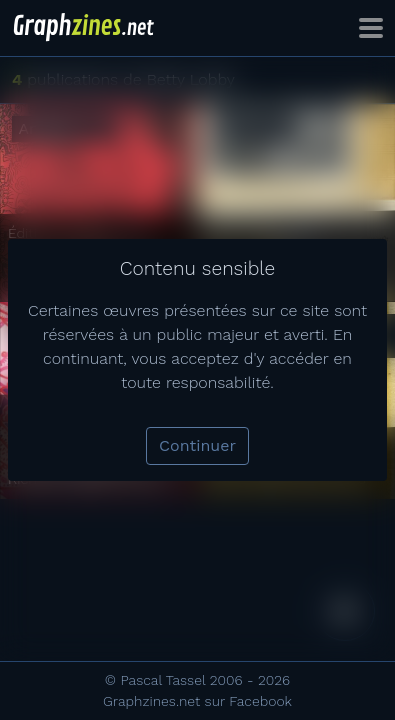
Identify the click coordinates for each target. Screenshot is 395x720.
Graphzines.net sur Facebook (197, 701)
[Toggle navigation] (371, 28)
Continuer (197, 445)
